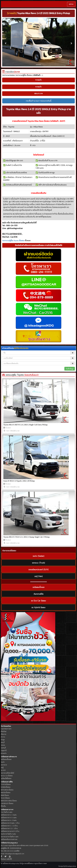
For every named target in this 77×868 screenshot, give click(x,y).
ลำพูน (3, 740)
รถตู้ (2, 767)
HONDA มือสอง (6, 787)
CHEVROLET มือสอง (7, 803)
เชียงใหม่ (4, 731)
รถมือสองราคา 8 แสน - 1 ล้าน (10, 823)
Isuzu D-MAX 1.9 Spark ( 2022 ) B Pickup (19, 481)
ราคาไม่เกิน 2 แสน (7, 812)
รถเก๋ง (3, 762)
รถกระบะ (4, 765)
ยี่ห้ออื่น (3, 806)
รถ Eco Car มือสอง (7, 776)
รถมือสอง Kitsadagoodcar (9, 843)
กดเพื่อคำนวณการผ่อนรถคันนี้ (39, 101)
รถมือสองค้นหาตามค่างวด (9, 839)
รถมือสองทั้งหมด (6, 759)
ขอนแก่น (4, 753)
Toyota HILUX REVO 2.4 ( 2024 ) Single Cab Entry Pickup (25, 425)
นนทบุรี (3, 748)
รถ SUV (3, 770)
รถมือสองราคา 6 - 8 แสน (9, 820)
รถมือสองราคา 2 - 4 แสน (9, 815)
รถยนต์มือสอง (29, 863)
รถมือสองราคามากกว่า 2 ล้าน (10, 831)
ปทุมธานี (4, 750)
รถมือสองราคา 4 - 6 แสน (9, 817)
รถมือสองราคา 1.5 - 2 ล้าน (9, 828)
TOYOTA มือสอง (6, 784)
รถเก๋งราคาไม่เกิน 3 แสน (8, 834)
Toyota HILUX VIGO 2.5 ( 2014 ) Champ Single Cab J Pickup (26, 537)
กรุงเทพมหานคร (6, 729)
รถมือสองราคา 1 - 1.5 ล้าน (9, 826)
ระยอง (3, 745)
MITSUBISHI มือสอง (7, 790)
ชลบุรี (3, 742)
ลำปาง (3, 737)
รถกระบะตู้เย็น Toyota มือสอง (13, 241)
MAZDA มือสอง (6, 792)
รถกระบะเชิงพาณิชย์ (7, 773)
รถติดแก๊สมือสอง (6, 778)
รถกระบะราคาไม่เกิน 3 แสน (10, 837)
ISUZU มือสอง (5, 798)
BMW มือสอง (5, 795)
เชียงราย (4, 734)
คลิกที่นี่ (9, 859)
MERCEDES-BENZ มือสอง (9, 801)
